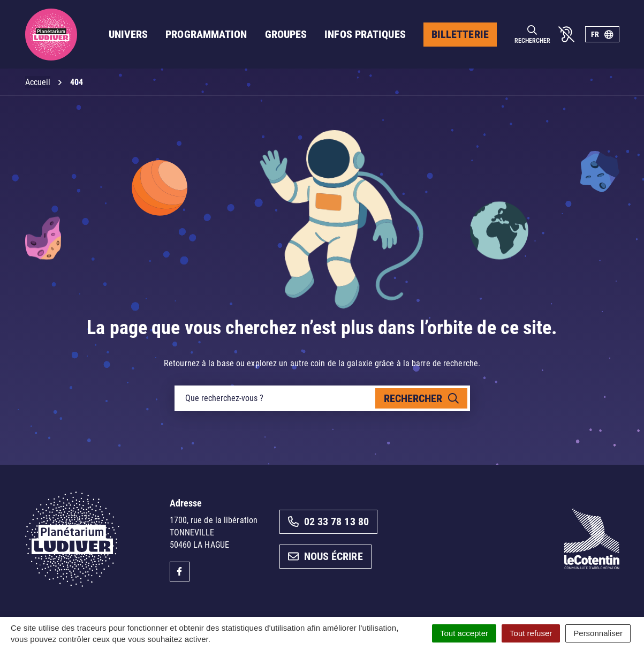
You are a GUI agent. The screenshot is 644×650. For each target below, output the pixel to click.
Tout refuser (531, 633)
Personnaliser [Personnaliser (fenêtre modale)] (598, 633)
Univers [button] (128, 34)
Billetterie (460, 34)
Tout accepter (464, 633)
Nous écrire (325, 556)
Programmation (206, 34)
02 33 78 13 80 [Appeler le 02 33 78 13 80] (328, 521)
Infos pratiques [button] (365, 34)
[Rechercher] (532, 35)
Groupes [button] (286, 34)
